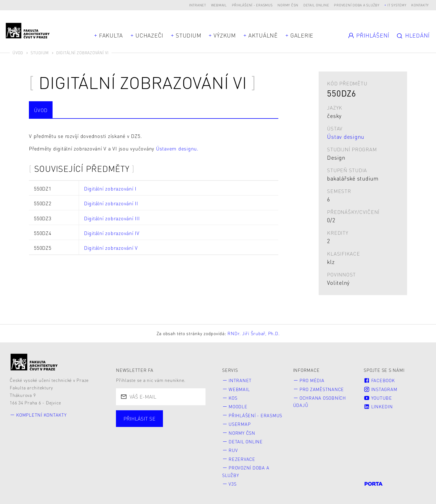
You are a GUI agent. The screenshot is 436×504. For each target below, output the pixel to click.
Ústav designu (346, 137)
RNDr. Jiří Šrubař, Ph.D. (253, 333)
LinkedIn (378, 407)
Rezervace (242, 459)
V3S (232, 484)
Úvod (18, 53)
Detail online (316, 5)
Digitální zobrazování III (112, 218)
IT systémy (397, 5)
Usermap (240, 424)
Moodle (238, 407)
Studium (188, 35)
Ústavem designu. (177, 148)
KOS (233, 398)
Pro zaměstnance (322, 389)
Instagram (380, 389)
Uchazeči (149, 35)
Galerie (302, 35)
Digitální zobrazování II (111, 203)
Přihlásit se (139, 418)
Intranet (198, 5)
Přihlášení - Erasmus (252, 5)
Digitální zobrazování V (111, 248)
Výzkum (225, 35)
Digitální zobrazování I (110, 188)
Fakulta (111, 35)
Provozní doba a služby (357, 5)
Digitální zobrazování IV (112, 233)
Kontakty (420, 5)
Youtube (378, 398)
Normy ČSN (288, 5)
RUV (233, 450)
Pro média (312, 380)
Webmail (219, 5)
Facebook (379, 380)
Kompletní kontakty (41, 415)
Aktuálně (263, 35)
